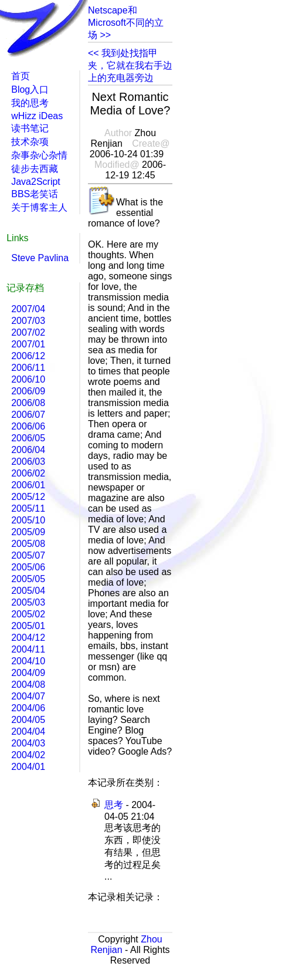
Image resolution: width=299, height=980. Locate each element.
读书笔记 (30, 128)
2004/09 (28, 673)
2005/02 (28, 614)
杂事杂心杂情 (39, 155)
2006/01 (28, 485)
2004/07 (28, 696)
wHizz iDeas (37, 116)
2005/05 (28, 579)
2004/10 (28, 661)
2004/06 (28, 708)
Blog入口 (30, 89)
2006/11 (28, 368)
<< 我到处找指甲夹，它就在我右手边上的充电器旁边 (130, 65)
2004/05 (28, 720)
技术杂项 (30, 142)
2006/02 (28, 473)
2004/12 (28, 638)
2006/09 (28, 391)
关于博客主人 (39, 207)
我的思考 (30, 103)
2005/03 (28, 602)
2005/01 (28, 626)
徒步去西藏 (35, 169)
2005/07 (28, 555)
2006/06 (28, 426)
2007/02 (28, 332)
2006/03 (28, 462)
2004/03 (28, 743)
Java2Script (36, 182)
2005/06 (28, 567)
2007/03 (28, 321)
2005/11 (28, 508)
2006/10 (28, 379)
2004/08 (28, 685)
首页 (21, 76)
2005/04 (28, 591)
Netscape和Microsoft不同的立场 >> (126, 23)
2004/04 (28, 731)
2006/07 (28, 415)
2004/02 (28, 755)
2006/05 (28, 438)
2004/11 (28, 649)
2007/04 (28, 309)
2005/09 (28, 532)
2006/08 (28, 403)
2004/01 (28, 767)
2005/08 (28, 544)
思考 (114, 805)
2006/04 (28, 450)
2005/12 (28, 497)
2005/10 (28, 520)
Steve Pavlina (40, 258)
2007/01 (28, 344)
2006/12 (28, 356)
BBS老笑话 (35, 194)
